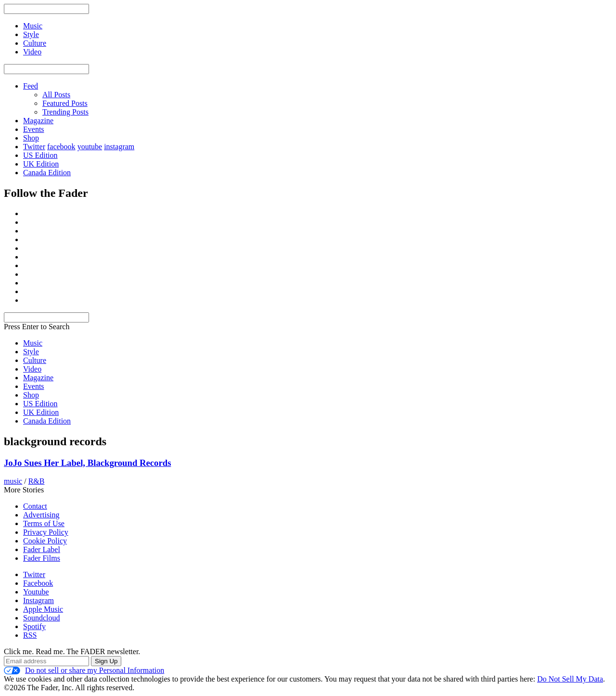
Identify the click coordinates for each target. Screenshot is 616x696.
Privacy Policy (46, 532)
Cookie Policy (45, 541)
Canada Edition (47, 173)
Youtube (36, 592)
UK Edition (41, 164)
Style (31, 352)
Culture (35, 360)
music (13, 481)
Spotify (34, 626)
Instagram (38, 600)
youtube (90, 147)
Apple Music (43, 609)
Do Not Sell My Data (570, 679)
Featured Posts (65, 103)
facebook (61, 147)
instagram (119, 147)
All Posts (56, 95)
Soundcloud (41, 618)
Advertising (41, 515)
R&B (37, 481)
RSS (30, 635)
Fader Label (42, 549)
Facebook (38, 583)
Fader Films (42, 558)
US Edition (40, 155)
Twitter (34, 147)
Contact (35, 506)
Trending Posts (65, 112)
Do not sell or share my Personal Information (84, 670)
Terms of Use (44, 523)
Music (33, 343)
